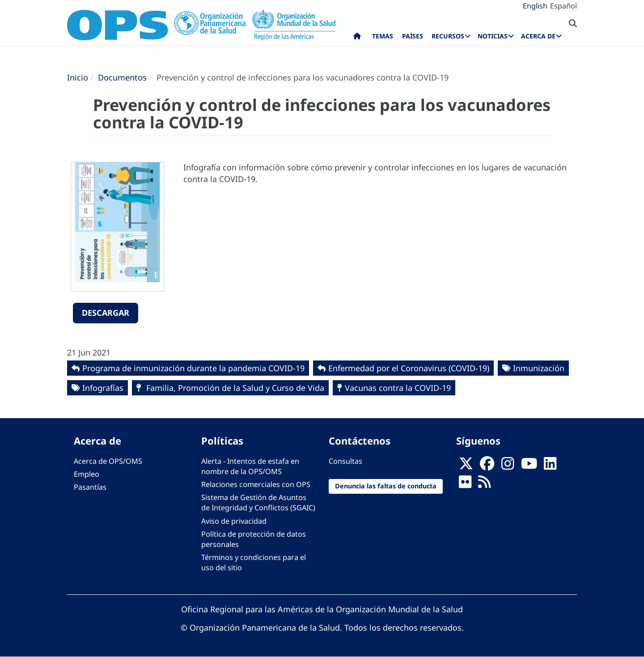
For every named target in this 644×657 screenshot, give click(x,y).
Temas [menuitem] (383, 36)
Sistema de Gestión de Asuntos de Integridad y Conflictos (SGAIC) (258, 502)
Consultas (345, 461)
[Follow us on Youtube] (529, 466)
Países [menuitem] (413, 36)
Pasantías (90, 487)
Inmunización (539, 368)
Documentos (122, 77)
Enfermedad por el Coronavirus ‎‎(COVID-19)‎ (409, 368)
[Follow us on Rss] (484, 484)
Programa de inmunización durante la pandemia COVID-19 (193, 368)
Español (563, 6)
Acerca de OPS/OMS (108, 461)
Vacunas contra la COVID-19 (398, 388)
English (535, 6)
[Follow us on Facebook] (487, 466)
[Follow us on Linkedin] (550, 466)
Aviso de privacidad (234, 521)
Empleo (87, 474)
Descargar (106, 313)
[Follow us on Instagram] (508, 466)
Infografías (103, 388)
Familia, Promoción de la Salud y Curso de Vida (234, 388)
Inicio (78, 77)
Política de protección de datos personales (254, 539)
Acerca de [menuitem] (538, 36)
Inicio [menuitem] (357, 38)
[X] (466, 466)
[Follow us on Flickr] (465, 484)
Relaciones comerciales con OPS (256, 484)
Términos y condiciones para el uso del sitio (254, 562)
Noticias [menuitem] (493, 36)
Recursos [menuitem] (448, 36)
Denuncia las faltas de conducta (386, 486)
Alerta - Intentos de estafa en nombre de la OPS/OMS (250, 466)
